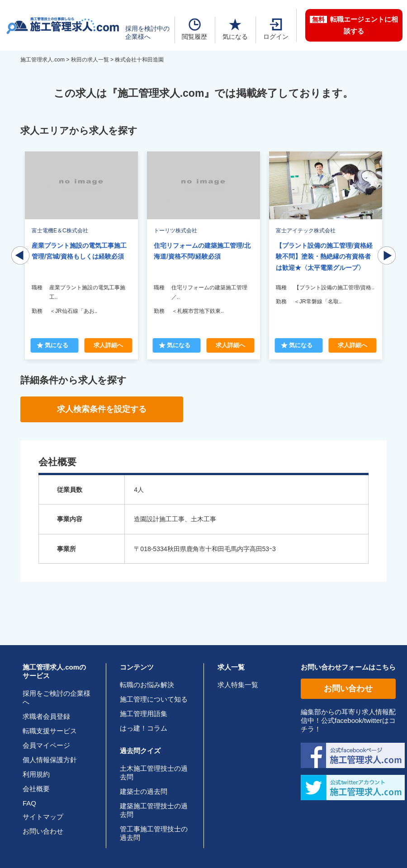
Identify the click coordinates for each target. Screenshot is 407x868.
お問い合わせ (43, 831)
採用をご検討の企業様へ (57, 698)
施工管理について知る (154, 699)
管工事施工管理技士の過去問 (154, 833)
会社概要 (36, 789)
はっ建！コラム (144, 728)
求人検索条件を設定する (102, 409)
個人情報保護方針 (50, 760)
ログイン (276, 29)
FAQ (29, 803)
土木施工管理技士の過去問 (154, 773)
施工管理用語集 (144, 714)
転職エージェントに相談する (354, 25)
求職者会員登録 (46, 716)
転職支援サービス (50, 731)
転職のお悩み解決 (147, 685)
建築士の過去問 (144, 791)
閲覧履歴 (194, 29)
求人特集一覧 (238, 685)
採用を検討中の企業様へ (147, 33)
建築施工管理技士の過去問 (154, 810)
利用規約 (36, 774)
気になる (235, 29)
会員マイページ (46, 745)
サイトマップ (43, 817)
